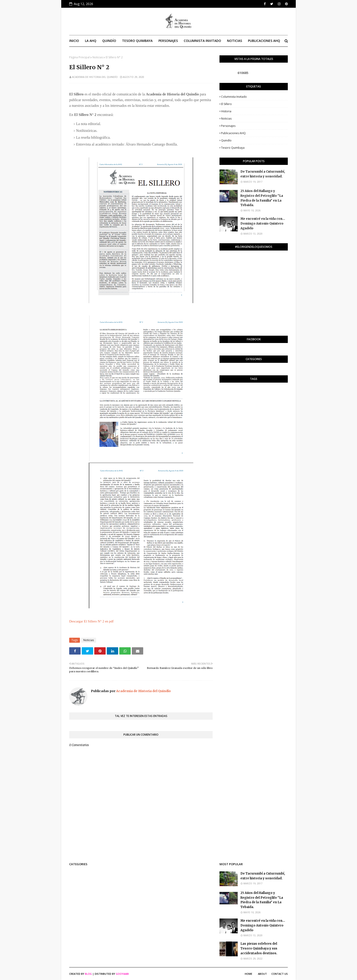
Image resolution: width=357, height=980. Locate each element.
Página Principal (79, 57)
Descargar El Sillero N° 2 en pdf (91, 621)
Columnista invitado (234, 97)
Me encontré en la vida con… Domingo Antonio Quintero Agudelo (263, 224)
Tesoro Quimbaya (233, 148)
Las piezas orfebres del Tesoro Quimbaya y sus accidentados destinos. (259, 948)
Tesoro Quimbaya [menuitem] (137, 41)
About (262, 974)
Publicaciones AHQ (233, 133)
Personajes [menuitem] (168, 41)
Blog (88, 974)
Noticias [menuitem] (235, 41)
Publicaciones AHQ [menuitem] (264, 41)
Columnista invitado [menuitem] (202, 41)
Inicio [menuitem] (74, 41)
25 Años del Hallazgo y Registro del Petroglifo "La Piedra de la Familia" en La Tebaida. (262, 198)
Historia (226, 111)
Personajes (228, 126)
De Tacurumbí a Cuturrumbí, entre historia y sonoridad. (263, 174)
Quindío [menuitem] (109, 41)
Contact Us (280, 974)
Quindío (226, 140)
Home (249, 974)
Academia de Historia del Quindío (95, 77)
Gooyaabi (122, 974)
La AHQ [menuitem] (91, 41)
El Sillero (226, 104)
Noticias (98, 57)
